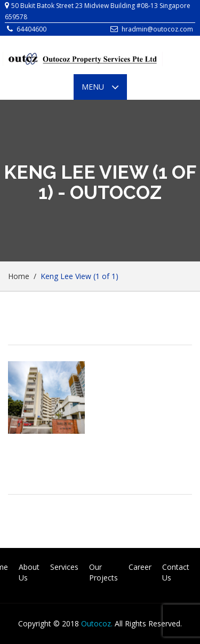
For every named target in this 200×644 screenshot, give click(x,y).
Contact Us (176, 572)
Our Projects (103, 572)
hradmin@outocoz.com (157, 29)
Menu (104, 87)
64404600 (31, 29)
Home (19, 276)
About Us (29, 572)
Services (64, 567)
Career (140, 567)
